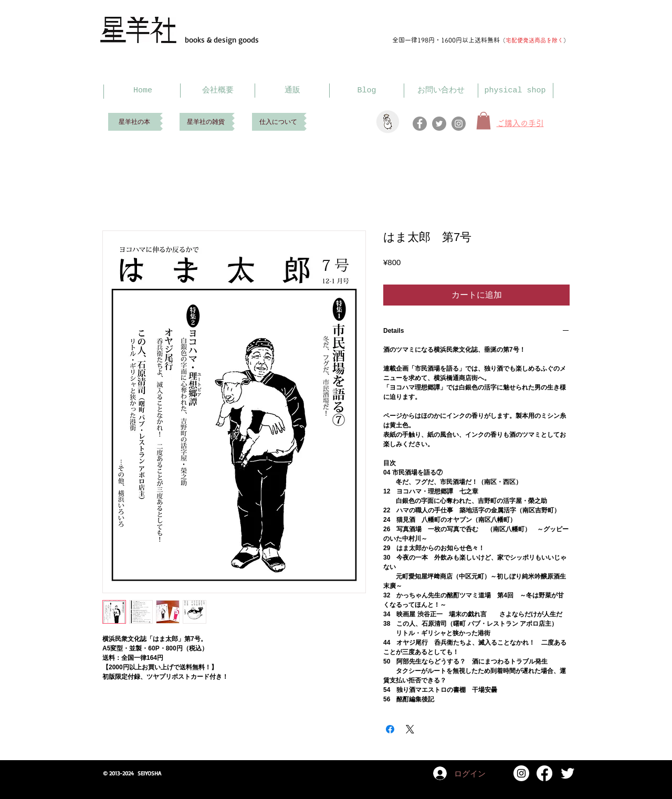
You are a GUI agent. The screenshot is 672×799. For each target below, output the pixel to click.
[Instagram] (459, 124)
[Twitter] (439, 124)
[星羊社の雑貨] (206, 122)
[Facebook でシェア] (390, 729)
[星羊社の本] (134, 122)
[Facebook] (420, 124)
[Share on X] (410, 729)
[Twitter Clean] (568, 773)
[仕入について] (278, 122)
